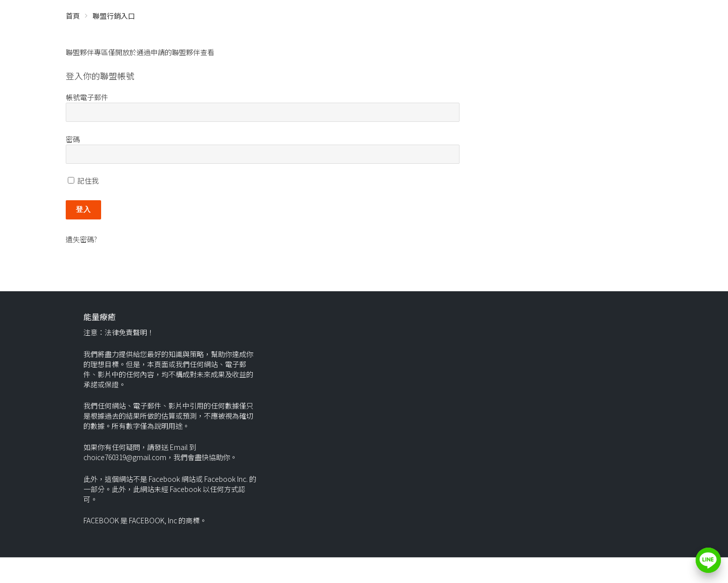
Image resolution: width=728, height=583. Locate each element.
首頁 (73, 16)
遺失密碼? (81, 239)
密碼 (73, 139)
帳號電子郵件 (87, 97)
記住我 (83, 181)
